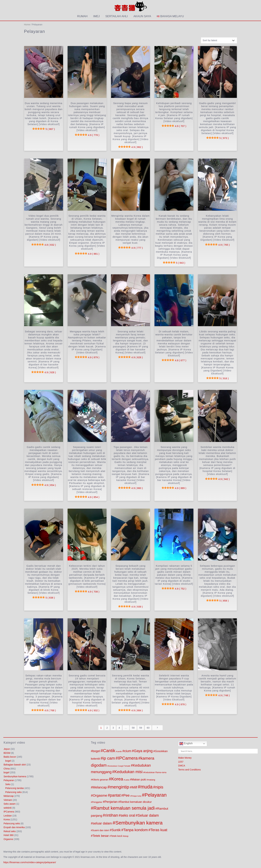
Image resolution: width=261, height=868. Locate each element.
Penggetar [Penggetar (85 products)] (97, 802)
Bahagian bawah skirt (15, 765)
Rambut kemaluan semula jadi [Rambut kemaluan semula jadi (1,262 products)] (124, 808)
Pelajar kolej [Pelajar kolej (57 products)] (136, 796)
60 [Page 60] (148, 728)
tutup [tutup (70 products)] (126, 836)
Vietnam (8, 800)
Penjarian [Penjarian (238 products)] (111, 802)
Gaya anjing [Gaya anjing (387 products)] (143, 751)
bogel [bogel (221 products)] (96, 751)
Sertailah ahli (117, 16)
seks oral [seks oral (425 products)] (128, 815)
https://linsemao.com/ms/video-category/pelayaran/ (30, 862)
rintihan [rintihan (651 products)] (112, 815)
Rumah (82, 16)
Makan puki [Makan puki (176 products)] (139, 780)
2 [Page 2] (107, 728)
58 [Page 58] (133, 728)
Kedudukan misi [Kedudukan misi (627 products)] (128, 772)
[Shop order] (219, 40)
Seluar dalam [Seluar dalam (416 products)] (148, 815)
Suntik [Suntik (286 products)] (116, 830)
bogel (8, 761)
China (7, 769)
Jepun (7, 749)
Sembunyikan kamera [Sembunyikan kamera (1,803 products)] (139, 823)
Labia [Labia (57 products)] (127, 780)
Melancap (9, 796)
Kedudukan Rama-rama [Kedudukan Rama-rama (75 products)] (155, 772)
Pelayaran (9, 780)
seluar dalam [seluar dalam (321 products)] (102, 823)
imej (96, 16)
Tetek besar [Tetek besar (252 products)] (101, 836)
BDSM (7, 753)
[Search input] (219, 751)
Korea (7, 819)
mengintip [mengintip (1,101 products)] (119, 787)
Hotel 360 (8, 835)
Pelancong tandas (14, 788)
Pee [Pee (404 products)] (126, 795)
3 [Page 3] (113, 728)
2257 (181, 762)
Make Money (185, 758)
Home (27, 25)
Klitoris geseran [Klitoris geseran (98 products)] (100, 780)
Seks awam (9, 804)
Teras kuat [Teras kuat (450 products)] (159, 830)
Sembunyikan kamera (15, 776)
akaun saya (142, 16)
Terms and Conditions (190, 770)
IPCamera (9, 812)
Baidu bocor (10, 757)
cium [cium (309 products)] (128, 751)
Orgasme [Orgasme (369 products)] (100, 795)
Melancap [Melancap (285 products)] (100, 787)
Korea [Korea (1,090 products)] (117, 779)
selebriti (7, 808)
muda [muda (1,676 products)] (146, 787)
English (186, 744)
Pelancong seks (13, 792)
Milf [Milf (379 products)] (134, 787)
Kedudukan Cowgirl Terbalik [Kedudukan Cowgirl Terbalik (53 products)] (119, 766)
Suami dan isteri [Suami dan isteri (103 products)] (101, 830)
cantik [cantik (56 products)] (119, 751)
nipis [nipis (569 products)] (159, 787)
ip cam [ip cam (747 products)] (109, 758)
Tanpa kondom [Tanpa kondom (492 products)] (136, 830)
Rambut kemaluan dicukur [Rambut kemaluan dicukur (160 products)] (136, 802)
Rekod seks (10, 831)
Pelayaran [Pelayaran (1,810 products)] (156, 795)
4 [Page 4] (119, 728)
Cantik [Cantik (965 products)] (109, 751)
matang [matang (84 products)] (151, 780)
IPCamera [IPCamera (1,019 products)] (128, 758)
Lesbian (8, 816)
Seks (8, 784)
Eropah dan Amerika (14, 827)
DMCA (182, 766)
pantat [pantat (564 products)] (115, 795)
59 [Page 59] (141, 728)
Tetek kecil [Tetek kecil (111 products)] (117, 836)
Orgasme (8, 839)
